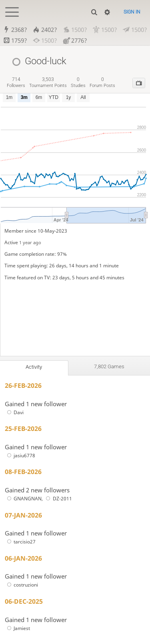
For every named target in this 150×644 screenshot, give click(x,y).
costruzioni (21, 585)
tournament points (48, 82)
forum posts (102, 82)
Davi (14, 412)
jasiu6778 (20, 455)
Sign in (132, 12)
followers (16, 82)
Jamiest (17, 628)
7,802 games (109, 366)
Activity (34, 367)
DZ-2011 (58, 499)
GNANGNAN (23, 499)
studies (78, 82)
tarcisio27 (20, 542)
